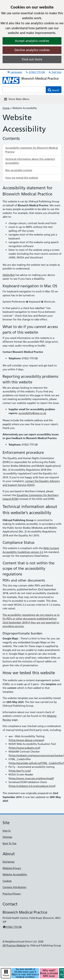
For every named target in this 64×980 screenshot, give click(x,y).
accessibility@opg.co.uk (32, 413)
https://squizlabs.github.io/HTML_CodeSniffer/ (36, 763)
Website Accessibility (15, 874)
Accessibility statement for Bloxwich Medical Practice (32, 150)
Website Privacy (12, 868)
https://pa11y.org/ (20, 771)
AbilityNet (9, 275)
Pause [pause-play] (6, 975)
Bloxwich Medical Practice (40, 78)
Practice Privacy (12, 894)
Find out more (32, 59)
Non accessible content (19, 170)
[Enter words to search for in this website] (24, 90)
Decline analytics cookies (32, 50)
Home (6, 108)
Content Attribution (14, 887)
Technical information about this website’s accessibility (30, 161)
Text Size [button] (55, 72)
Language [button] (14, 72)
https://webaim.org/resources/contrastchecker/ (37, 755)
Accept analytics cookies (32, 41)
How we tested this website (22, 178)
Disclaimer (9, 862)
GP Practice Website (14, 945)
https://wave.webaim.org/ (24, 748)
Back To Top (9, 843)
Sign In (7, 831)
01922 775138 (35, 72)
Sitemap (7, 837)
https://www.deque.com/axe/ (26, 740)
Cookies (7, 881)
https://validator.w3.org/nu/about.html (32, 786)
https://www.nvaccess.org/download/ (31, 778)
